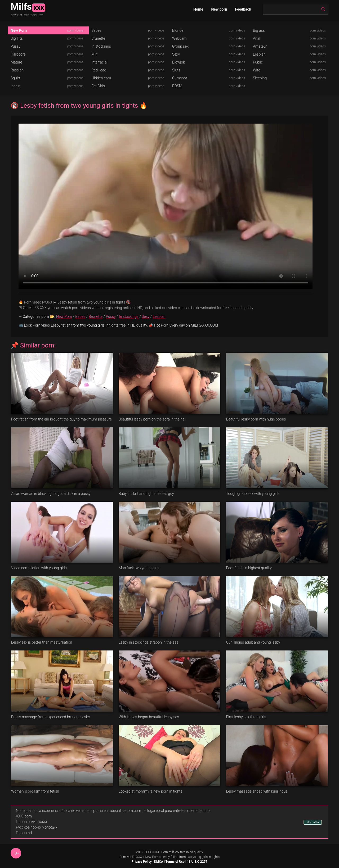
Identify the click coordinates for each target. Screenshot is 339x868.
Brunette (98, 38)
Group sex (180, 46)
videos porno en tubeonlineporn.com (111, 811)
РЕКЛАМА (313, 822)
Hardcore (18, 54)
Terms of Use (175, 862)
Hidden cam (101, 78)
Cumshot (180, 78)
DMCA (159, 862)
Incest (15, 86)
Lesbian (259, 54)
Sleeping (260, 78)
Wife (257, 70)
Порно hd (24, 833)
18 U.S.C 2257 (197, 862)
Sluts (176, 70)
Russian (17, 70)
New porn (219, 9)
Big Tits (17, 38)
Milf (94, 54)
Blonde (178, 30)
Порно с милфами (31, 822)
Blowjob (179, 62)
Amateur (260, 46)
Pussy (15, 46)
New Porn (19, 30)
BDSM (177, 86)
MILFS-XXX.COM (147, 852)
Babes (96, 30)
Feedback (243, 9)
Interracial (99, 62)
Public (258, 62)
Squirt (15, 78)
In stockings (101, 46)
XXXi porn (24, 816)
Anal (257, 38)
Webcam (179, 38)
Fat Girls (98, 86)
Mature (16, 62)
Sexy (176, 54)
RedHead (99, 70)
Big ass (259, 30)
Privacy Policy (142, 862)
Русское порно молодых (37, 827)
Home (198, 9)
